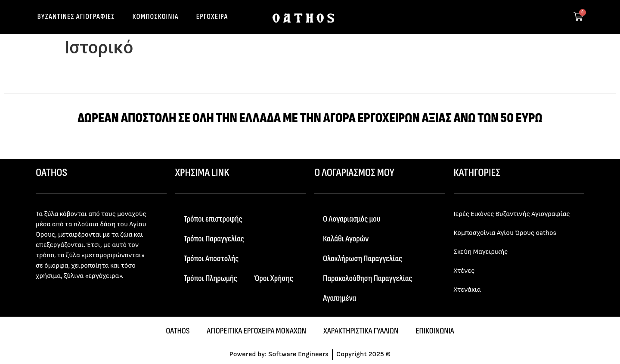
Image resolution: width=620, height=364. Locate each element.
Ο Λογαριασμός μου (352, 219)
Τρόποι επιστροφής (213, 219)
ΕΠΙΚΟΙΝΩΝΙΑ (435, 331)
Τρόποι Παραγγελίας (214, 239)
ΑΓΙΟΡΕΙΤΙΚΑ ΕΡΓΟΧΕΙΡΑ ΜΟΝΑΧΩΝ (256, 331)
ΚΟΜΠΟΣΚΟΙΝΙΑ (156, 17)
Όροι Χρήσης (274, 278)
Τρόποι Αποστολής (211, 259)
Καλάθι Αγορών (346, 239)
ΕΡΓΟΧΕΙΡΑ (212, 17)
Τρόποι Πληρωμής (211, 278)
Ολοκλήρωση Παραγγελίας (363, 259)
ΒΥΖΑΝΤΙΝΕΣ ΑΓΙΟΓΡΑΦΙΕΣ (76, 17)
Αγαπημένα (339, 298)
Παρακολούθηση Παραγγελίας (367, 278)
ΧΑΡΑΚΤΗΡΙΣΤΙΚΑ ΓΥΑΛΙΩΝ (361, 331)
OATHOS (178, 331)
